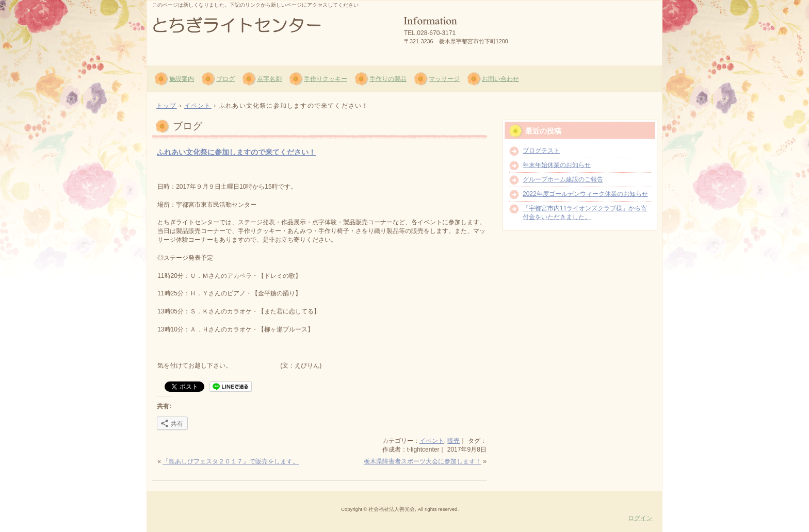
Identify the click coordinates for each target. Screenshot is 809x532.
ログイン (640, 518)
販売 (454, 441)
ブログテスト (541, 151)
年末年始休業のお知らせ (557, 165)
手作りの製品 (388, 79)
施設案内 (182, 79)
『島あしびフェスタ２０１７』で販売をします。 (231, 461)
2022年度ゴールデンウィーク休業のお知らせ (585, 194)
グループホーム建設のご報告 (563, 179)
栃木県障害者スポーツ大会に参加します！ (423, 461)
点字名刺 (269, 79)
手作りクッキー (326, 79)
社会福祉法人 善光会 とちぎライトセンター (271, 31)
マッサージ (444, 79)
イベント (432, 441)
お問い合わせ (500, 79)
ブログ (225, 79)
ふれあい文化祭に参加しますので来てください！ (236, 152)
